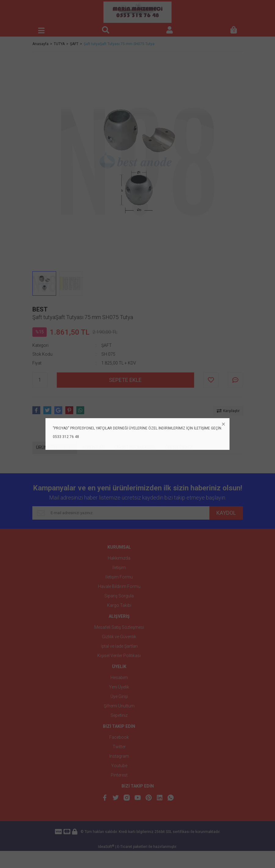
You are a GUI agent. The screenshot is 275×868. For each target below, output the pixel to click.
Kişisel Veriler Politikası (119, 656)
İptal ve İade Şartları (119, 646)
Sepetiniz (119, 715)
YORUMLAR (93, 447)
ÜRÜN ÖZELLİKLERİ (54, 447)
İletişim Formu (119, 577)
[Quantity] (40, 380)
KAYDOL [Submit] (226, 513)
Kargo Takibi (119, 605)
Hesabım (119, 678)
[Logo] (137, 12)
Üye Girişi (119, 696)
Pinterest (119, 775)
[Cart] (234, 30)
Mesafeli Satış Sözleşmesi (119, 627)
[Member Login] (170, 30)
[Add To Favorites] (211, 380)
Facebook (119, 737)
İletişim (119, 567)
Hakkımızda (119, 558)
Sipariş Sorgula (119, 596)
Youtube (119, 766)
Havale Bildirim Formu (119, 586)
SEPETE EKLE (125, 380)
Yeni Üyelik (119, 687)
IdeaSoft (106, 864)
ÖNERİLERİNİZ (179, 447)
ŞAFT (107, 345)
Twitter (119, 747)
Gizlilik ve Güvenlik (119, 637)
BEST (40, 309)
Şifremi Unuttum (119, 706)
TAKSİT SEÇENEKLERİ (135, 447)
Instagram (119, 756)
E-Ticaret (125, 864)
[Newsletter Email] (121, 513)
